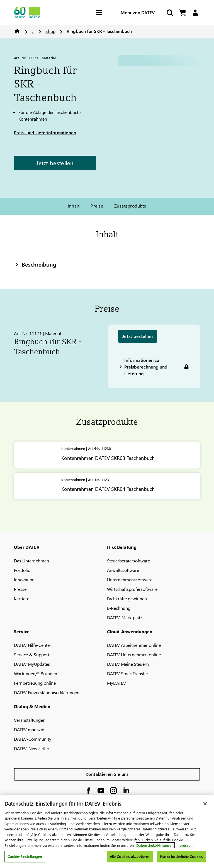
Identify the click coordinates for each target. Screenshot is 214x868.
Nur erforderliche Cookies (181, 856)
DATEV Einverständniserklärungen (47, 692)
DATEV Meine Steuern (128, 664)
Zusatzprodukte (130, 206)
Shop (50, 31)
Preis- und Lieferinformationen (45, 132)
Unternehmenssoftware (130, 580)
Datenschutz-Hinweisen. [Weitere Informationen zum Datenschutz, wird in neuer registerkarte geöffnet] (155, 845)
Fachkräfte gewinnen (127, 598)
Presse (20, 589)
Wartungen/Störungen (36, 673)
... (33, 31)
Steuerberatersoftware (128, 561)
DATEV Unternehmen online (134, 654)
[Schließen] (205, 804)
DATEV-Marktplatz (125, 617)
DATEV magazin (29, 729)
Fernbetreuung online (35, 683)
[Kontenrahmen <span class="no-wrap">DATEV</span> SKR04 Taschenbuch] (107, 486)
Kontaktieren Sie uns (107, 774)
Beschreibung (35, 264)
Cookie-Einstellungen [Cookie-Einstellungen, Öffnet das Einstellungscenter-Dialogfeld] (25, 856)
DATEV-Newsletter (32, 748)
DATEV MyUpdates (32, 664)
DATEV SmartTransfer (128, 673)
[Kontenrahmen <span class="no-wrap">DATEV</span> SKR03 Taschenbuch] (107, 455)
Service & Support (32, 654)
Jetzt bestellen (55, 163)
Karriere (22, 598)
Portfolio (22, 570)
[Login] (195, 13)
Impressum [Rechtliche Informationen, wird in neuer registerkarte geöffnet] (184, 845)
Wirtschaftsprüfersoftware (132, 589)
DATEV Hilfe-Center (33, 645)
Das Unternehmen (31, 561)
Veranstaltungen (30, 720)
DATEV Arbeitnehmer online (134, 645)
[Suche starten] (169, 13)
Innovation (24, 580)
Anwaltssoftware (123, 570)
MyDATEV (116, 683)
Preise (97, 206)
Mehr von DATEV (138, 12)
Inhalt (74, 206)
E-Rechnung (119, 608)
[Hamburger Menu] (103, 13)
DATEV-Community (33, 739)
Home (17, 31)
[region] (107, 831)
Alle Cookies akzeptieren (130, 856)
